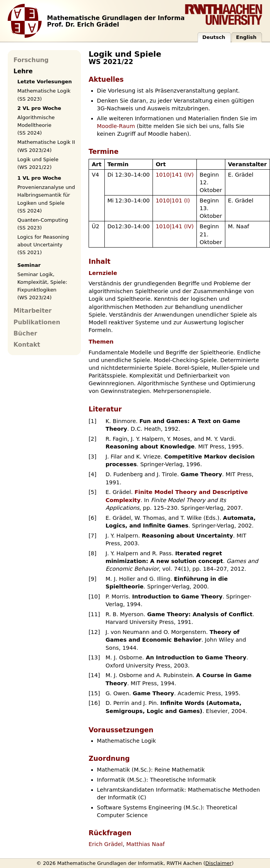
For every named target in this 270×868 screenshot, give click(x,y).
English (246, 37)
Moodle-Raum (116, 126)
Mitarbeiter (33, 311)
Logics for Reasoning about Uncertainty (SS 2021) (43, 245)
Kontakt (27, 345)
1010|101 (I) (173, 201)
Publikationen (37, 322)
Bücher (25, 334)
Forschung (31, 60)
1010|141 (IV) (175, 175)
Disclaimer (219, 863)
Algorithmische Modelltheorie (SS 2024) (36, 125)
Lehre (23, 71)
